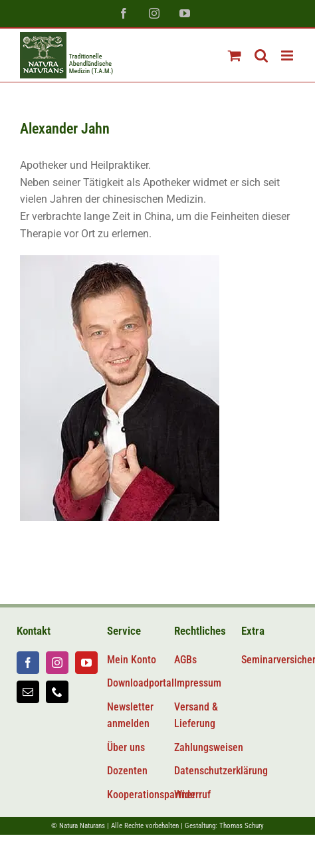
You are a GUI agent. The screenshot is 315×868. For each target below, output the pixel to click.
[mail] (28, 692)
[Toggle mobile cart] (235, 55)
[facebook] (28, 663)
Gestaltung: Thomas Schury (224, 826)
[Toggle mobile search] (261, 55)
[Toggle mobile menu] (288, 55)
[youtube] (86, 663)
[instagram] (57, 663)
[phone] (57, 692)
